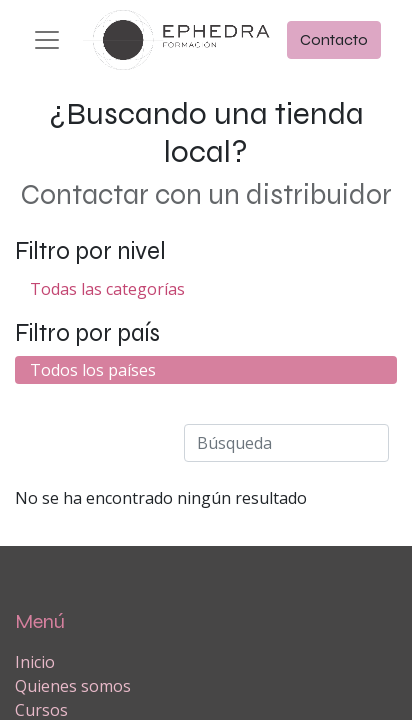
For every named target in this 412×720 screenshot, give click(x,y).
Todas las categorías (107, 289)
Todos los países (93, 370)
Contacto (334, 39)
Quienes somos (73, 686)
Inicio (35, 662)
